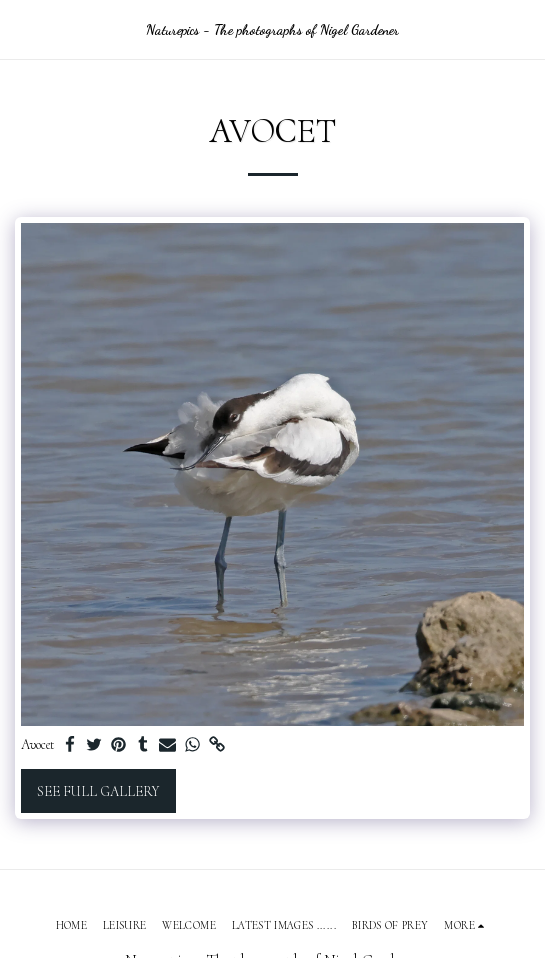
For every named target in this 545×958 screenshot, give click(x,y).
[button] (22, 29)
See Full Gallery (98, 791)
